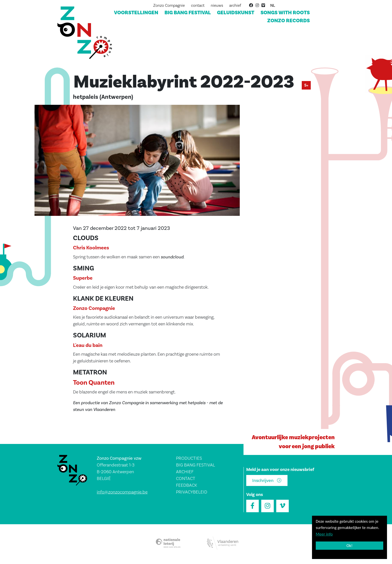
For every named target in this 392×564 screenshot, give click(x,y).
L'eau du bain (88, 345)
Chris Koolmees (91, 248)
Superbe (83, 278)
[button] (137, 162)
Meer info (324, 534)
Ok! (350, 546)
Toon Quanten (94, 383)
